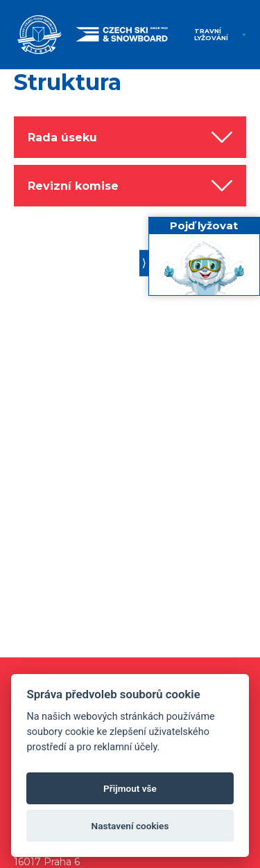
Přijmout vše (130, 788)
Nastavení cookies (130, 826)
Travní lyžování (211, 34)
